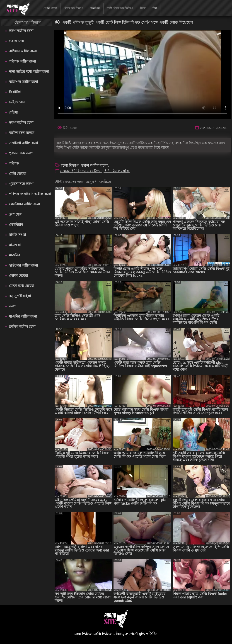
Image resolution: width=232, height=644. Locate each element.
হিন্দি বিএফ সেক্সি (116, 171)
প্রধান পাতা (50, 8)
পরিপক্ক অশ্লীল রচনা (22, 61)
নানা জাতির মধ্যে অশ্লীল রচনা (29, 72)
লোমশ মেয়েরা (18, 276)
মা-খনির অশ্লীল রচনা (23, 316)
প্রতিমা (13, 112)
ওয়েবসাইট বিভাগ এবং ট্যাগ (81, 171)
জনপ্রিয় (95, 8)
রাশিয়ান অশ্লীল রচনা (23, 51)
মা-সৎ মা (15, 245)
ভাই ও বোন (17, 102)
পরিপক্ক (14, 163)
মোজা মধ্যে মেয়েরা (22, 286)
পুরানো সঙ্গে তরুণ (21, 184)
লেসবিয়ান (16, 225)
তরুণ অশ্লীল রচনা (21, 31)
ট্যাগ (143, 8)
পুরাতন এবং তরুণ (21, 153)
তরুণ (13, 306)
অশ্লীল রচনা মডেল (22, 133)
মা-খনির (14, 255)
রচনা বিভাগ (70, 165)
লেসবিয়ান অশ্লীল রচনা (24, 204)
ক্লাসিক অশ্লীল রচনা (22, 327)
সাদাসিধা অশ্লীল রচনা (23, 143)
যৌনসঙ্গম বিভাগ (74, 8)
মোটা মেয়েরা (18, 174)
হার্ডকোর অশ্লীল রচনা (23, 265)
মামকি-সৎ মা (17, 235)
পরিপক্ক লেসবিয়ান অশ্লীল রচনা (30, 194)
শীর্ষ (155, 8)
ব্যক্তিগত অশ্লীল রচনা (23, 82)
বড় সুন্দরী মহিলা (20, 296)
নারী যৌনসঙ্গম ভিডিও (120, 8)
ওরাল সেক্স (16, 41)
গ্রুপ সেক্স (15, 214)
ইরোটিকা (15, 92)
